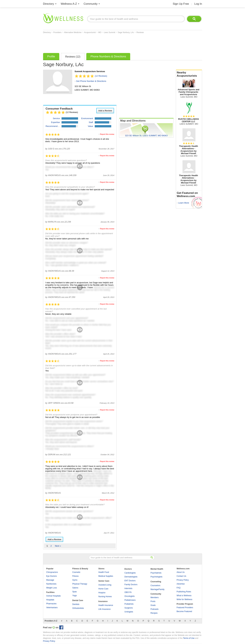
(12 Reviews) (101, 76)
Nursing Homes (105, 597)
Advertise (181, 584)
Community (91, 4)
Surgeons (129, 608)
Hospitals (50, 600)
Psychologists (157, 577)
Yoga (75, 596)
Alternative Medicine (73, 32)
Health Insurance (106, 605)
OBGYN (128, 592)
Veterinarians (52, 608)
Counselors (156, 585)
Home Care (103, 589)
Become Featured (184, 611)
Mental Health (157, 569)
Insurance (103, 601)
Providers (58, 32)
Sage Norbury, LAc (126, 32)
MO (100, 32)
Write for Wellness (185, 599)
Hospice (102, 593)
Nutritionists (51, 584)
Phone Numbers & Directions (108, 56)
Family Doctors (131, 585)
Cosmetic (76, 572)
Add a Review (105, 111)
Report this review (107, 134)
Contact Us (181, 576)
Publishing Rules (184, 592)
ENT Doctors (130, 581)
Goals (153, 605)
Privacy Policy (183, 580)
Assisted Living (105, 585)
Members (155, 597)
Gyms (75, 580)
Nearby (189, 74)
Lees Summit (110, 32)
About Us (181, 572)
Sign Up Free (181, 4)
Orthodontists (78, 608)
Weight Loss (52, 588)
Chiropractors (52, 572)
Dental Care (78, 600)
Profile (51, 56)
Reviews (140, 32)
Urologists (129, 612)
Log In (198, 4)
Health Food (104, 572)
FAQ (179, 588)
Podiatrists (129, 604)
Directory (49, 4)
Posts (153, 601)
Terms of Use (189, 638)
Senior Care (104, 581)
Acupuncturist (90, 32)
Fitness (76, 576)
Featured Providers (185, 608)
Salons (75, 588)
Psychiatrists (156, 573)
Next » (58, 546)
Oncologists (130, 596)
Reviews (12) (73, 57)
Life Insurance (105, 609)
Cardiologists (130, 573)
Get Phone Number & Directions (91, 81)
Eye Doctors (52, 576)
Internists (128, 588)
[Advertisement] (102, 42)
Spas (75, 592)
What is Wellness (184, 596)
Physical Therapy (80, 584)
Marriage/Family (158, 589)
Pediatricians (130, 600)
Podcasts (155, 609)
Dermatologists (131, 577)
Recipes (154, 613)
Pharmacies (51, 604)
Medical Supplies (106, 576)
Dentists (76, 604)
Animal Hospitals (54, 596)
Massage (50, 580)
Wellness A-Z (69, 4)
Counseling (156, 582)
